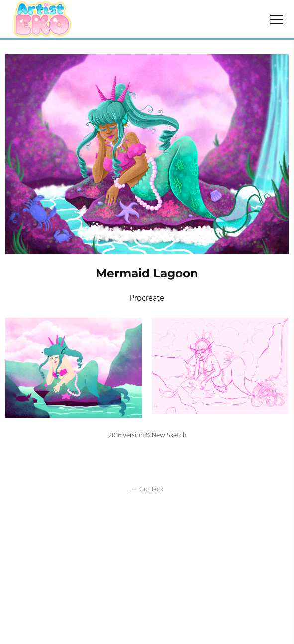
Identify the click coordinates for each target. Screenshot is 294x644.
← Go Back (147, 489)
